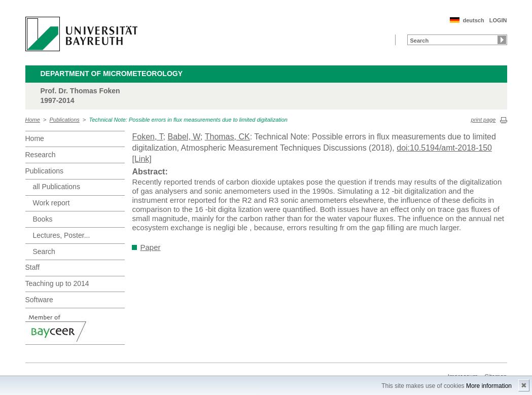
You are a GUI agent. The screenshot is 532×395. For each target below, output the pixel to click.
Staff (33, 267)
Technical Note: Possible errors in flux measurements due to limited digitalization (188, 120)
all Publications (57, 187)
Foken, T (148, 137)
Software (39, 300)
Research (41, 155)
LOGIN (498, 20)
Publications (65, 120)
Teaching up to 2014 (57, 283)
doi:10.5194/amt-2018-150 (444, 148)
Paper (151, 247)
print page (484, 120)
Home (33, 120)
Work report (51, 203)
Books (43, 219)
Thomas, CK (227, 137)
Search (44, 252)
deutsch (473, 20)
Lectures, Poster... (62, 235)
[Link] (142, 159)
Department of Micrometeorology (112, 74)
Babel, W (184, 137)
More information (489, 386)
